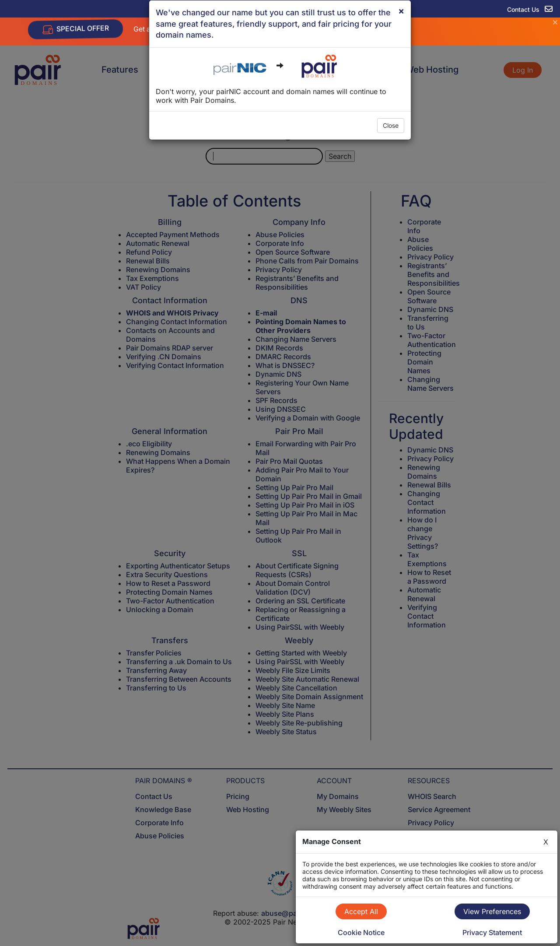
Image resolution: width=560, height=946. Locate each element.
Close (391, 125)
